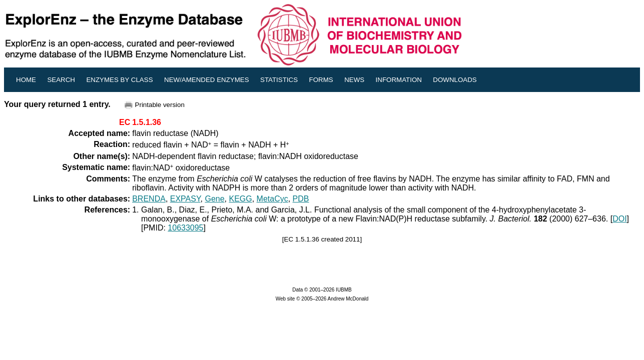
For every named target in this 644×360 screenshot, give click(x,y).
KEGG (240, 199)
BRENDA (149, 199)
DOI (619, 219)
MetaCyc (272, 199)
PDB (301, 199)
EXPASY (185, 199)
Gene (214, 199)
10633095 (185, 228)
